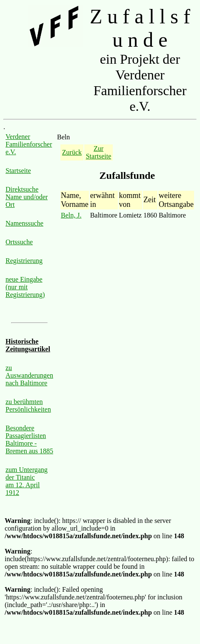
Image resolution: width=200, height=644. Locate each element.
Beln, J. (71, 215)
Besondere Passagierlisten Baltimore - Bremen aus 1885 (29, 439)
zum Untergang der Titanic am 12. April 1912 (27, 481)
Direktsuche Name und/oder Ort (27, 197)
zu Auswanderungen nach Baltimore (29, 375)
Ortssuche (19, 242)
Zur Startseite (99, 152)
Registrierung (24, 261)
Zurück (72, 152)
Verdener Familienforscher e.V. (29, 144)
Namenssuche (24, 223)
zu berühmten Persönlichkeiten (28, 405)
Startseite (18, 171)
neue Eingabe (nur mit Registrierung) (25, 287)
